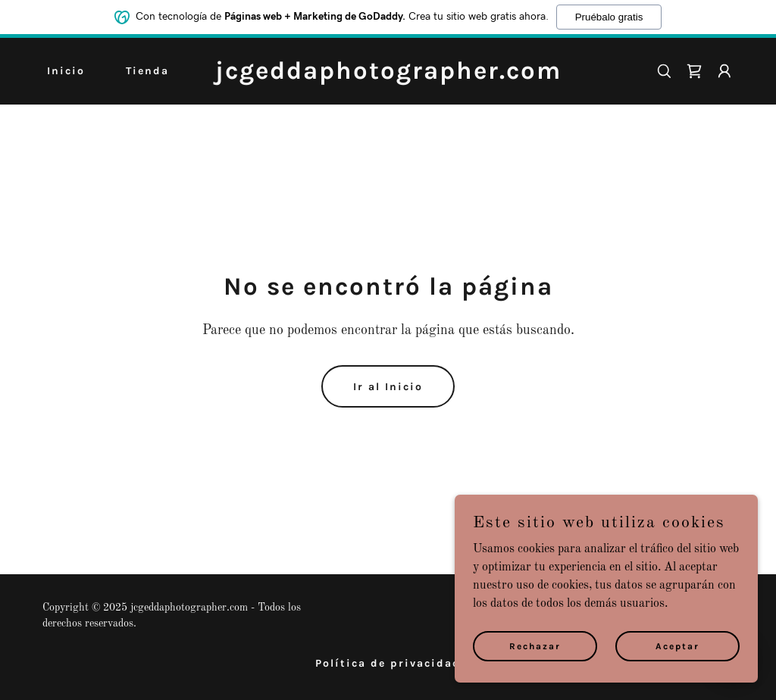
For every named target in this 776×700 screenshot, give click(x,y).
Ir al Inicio (388, 387)
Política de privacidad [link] (388, 663)
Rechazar (535, 645)
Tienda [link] (147, 71)
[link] (388, 76)
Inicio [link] (66, 71)
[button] (724, 71)
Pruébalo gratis (609, 17)
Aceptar (677, 645)
